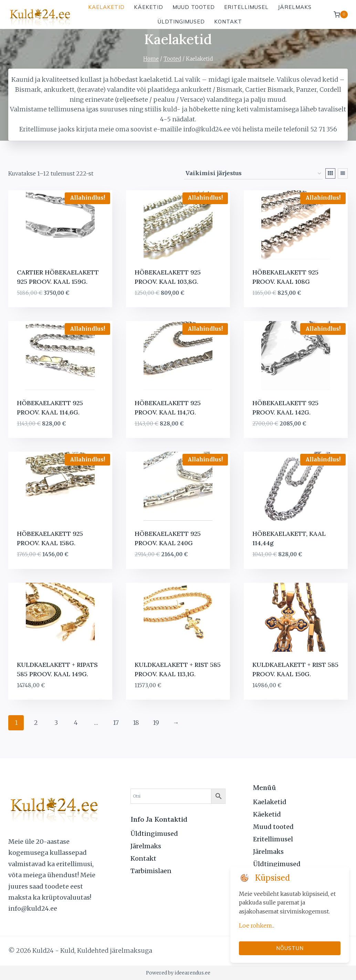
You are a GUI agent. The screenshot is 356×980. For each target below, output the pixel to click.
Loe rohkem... (257, 926)
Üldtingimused (181, 22)
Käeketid (149, 7)
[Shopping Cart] (341, 14)
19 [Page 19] (156, 723)
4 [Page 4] (76, 723)
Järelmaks (295, 7)
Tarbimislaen (151, 871)
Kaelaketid (106, 7)
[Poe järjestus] (253, 174)
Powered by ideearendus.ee (178, 973)
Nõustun (290, 948)
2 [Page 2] (36, 723)
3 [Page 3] (56, 723)
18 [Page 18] (136, 723)
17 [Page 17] (116, 723)
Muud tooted (194, 7)
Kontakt (228, 22)
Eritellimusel (246, 7)
